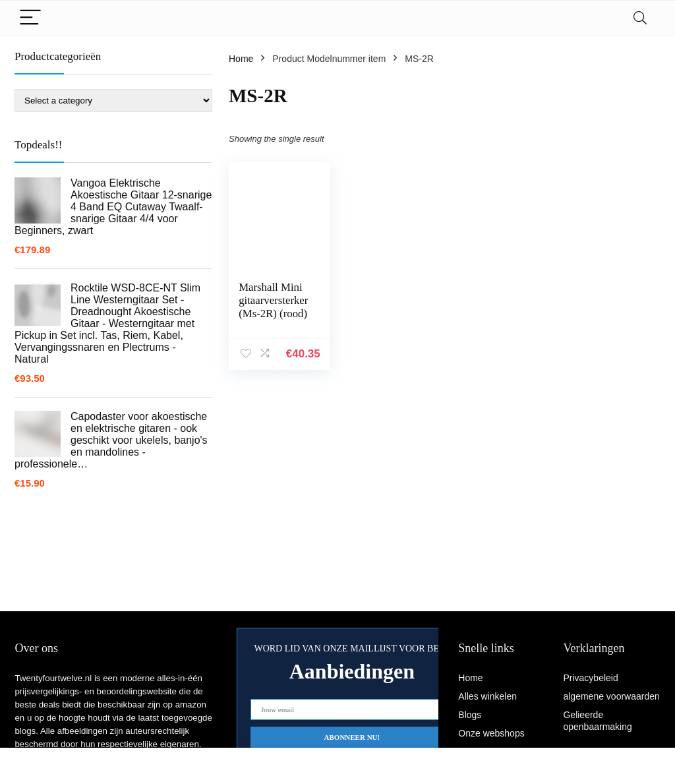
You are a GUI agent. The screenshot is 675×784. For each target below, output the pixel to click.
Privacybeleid (590, 678)
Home (241, 59)
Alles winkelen (487, 696)
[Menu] (30, 18)
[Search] (640, 18)
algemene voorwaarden (611, 696)
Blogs (470, 715)
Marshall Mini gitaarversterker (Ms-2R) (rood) (273, 300)
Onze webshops (491, 733)
